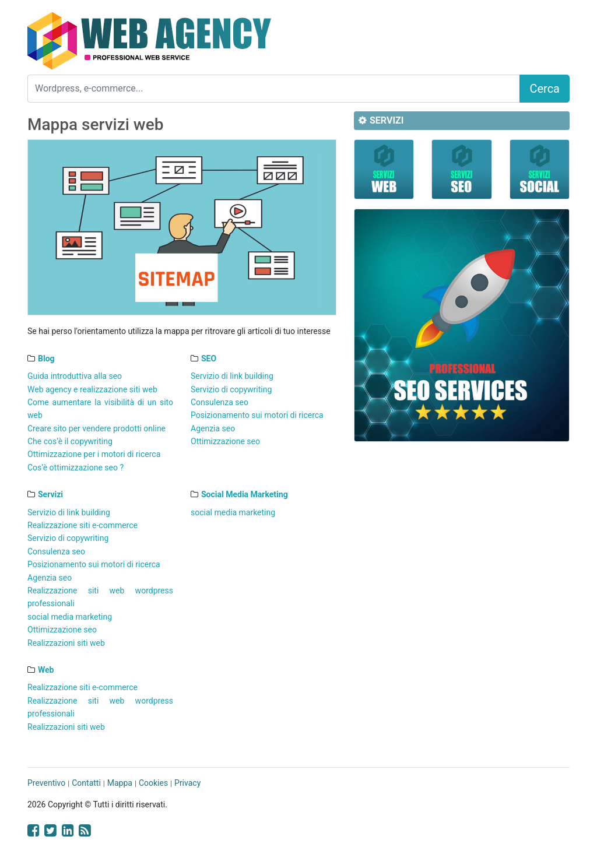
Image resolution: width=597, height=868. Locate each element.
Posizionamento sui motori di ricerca (257, 415)
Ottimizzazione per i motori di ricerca (94, 454)
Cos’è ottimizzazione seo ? (75, 468)
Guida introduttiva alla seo (75, 376)
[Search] (274, 89)
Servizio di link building (232, 376)
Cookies (153, 783)
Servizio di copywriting (231, 389)
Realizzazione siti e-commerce (82, 525)
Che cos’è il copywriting (70, 441)
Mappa (120, 783)
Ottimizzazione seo (225, 441)
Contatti (86, 783)
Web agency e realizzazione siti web (92, 389)
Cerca (545, 89)
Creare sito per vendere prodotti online (96, 428)
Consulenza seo (220, 402)
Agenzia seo (213, 428)
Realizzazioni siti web (66, 643)
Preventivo (46, 783)
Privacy (187, 783)
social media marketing (70, 617)
